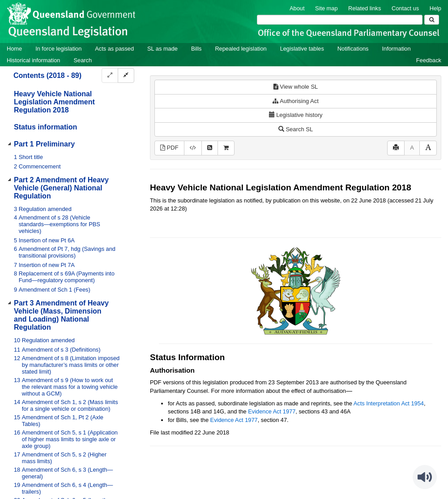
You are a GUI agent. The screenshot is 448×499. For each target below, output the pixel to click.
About (297, 8)
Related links (365, 8)
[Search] (340, 20)
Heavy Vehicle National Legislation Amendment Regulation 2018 (54, 102)
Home (14, 49)
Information (397, 49)
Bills (196, 49)
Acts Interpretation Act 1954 (389, 403)
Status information (45, 127)
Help (435, 8)
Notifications (353, 49)
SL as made (162, 49)
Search (83, 60)
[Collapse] (126, 75)
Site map (326, 8)
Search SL (296, 129)
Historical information (33, 60)
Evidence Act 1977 (272, 411)
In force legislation (58, 49)
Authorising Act (296, 101)
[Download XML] (193, 148)
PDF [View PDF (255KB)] (169, 148)
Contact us (405, 8)
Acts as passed (114, 49)
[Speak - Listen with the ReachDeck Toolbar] (425, 477)
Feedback (429, 60)
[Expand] (110, 75)
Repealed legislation (241, 49)
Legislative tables (302, 49)
